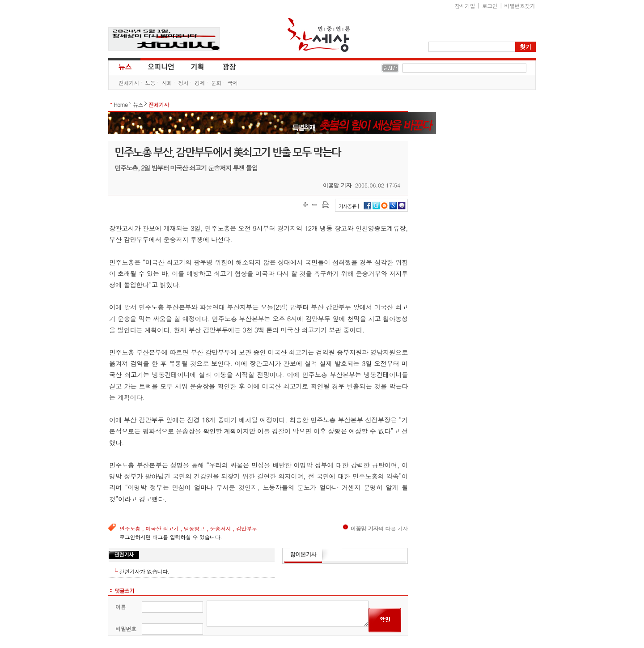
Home (121, 104)
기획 (198, 66)
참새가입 (465, 6)
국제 (233, 83)
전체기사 (129, 83)
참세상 (319, 35)
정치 (183, 83)
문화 (216, 83)
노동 (150, 83)
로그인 (490, 6)
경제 (200, 83)
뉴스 (124, 66)
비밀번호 (126, 629)
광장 (223, 66)
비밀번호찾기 (520, 6)
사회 (167, 83)
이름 (121, 607)
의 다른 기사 (375, 528)
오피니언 (161, 66)
